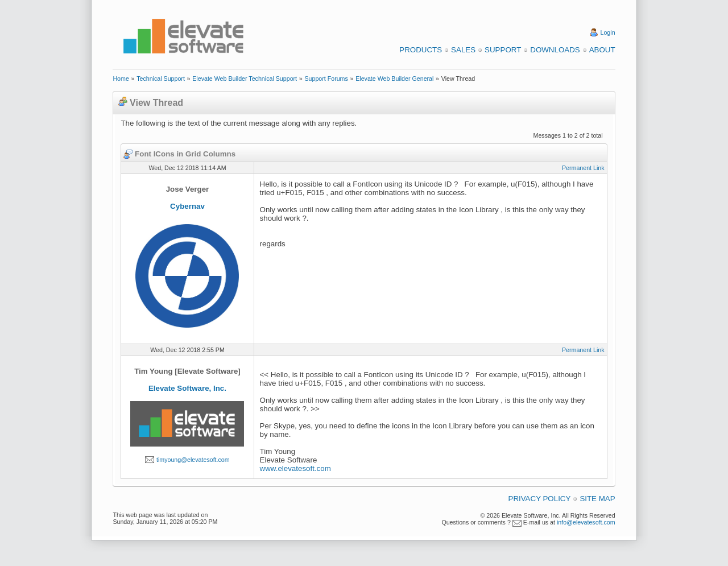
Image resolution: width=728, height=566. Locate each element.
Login (608, 32)
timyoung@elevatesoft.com (193, 460)
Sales (463, 50)
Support (503, 50)
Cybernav (187, 206)
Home (121, 79)
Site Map (597, 499)
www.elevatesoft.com (295, 468)
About (602, 50)
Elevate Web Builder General (394, 79)
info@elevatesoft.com (586, 522)
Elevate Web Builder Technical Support (245, 79)
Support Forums (326, 79)
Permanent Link (583, 168)
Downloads (555, 50)
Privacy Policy (540, 499)
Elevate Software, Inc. (187, 388)
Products (421, 50)
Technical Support (161, 79)
